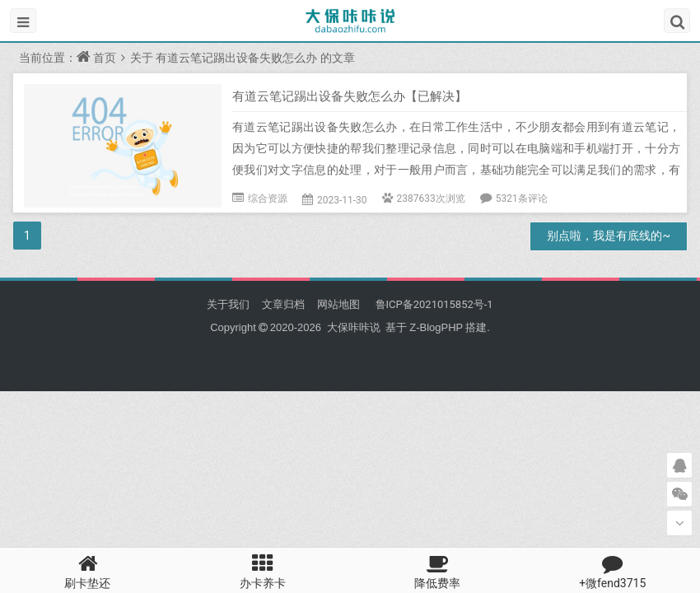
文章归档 (283, 304)
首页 (105, 58)
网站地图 (338, 304)
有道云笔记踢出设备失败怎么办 (236, 58)
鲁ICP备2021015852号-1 (432, 304)
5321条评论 (522, 198)
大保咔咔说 (353, 327)
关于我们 (228, 304)
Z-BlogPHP (436, 327)
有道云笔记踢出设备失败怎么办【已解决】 (350, 96)
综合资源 (268, 198)
